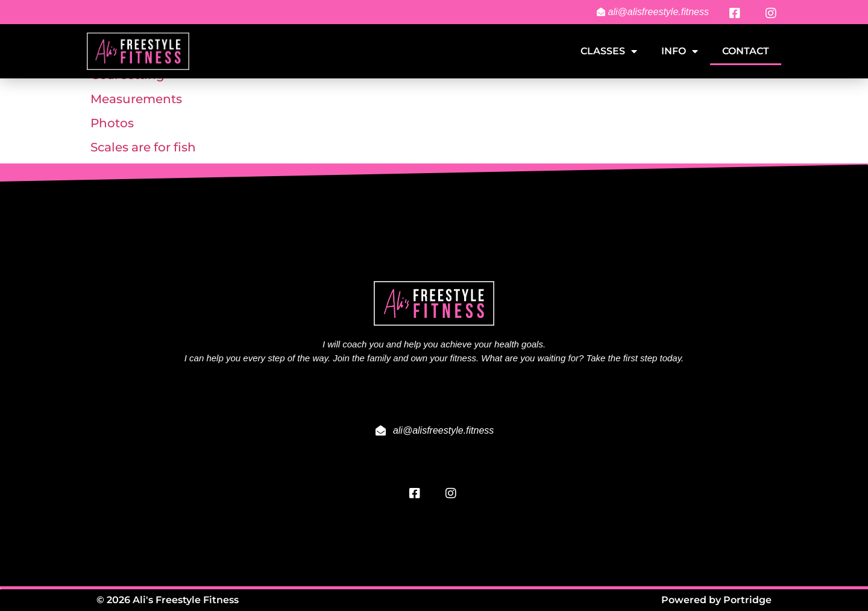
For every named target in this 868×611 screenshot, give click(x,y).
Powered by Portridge (716, 600)
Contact (746, 51)
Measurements (136, 99)
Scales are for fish (143, 147)
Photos (112, 123)
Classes (609, 51)
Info (680, 51)
